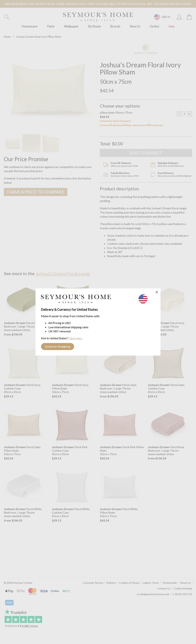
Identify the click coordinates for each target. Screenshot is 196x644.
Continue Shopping (58, 347)
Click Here (75, 338)
